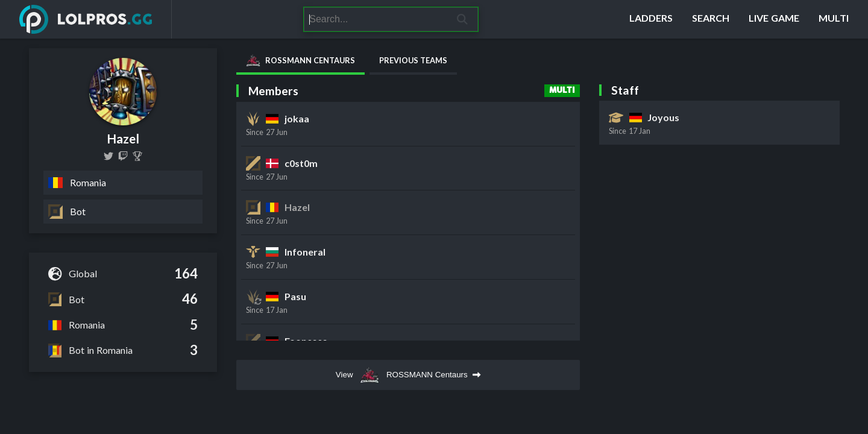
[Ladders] (651, 19)
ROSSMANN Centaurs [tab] (300, 60)
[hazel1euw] (108, 156)
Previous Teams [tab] (413, 60)
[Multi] (834, 19)
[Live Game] (774, 19)
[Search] (376, 19)
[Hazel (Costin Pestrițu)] (137, 156)
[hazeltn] (123, 156)
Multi (562, 90)
